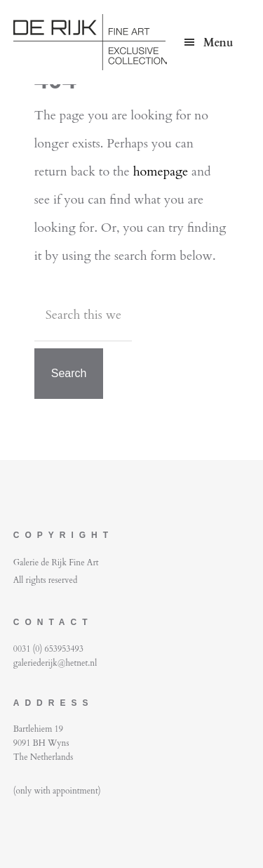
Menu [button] (218, 43)
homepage (161, 172)
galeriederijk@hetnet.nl (55, 663)
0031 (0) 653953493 (48, 649)
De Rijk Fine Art (119, 42)
